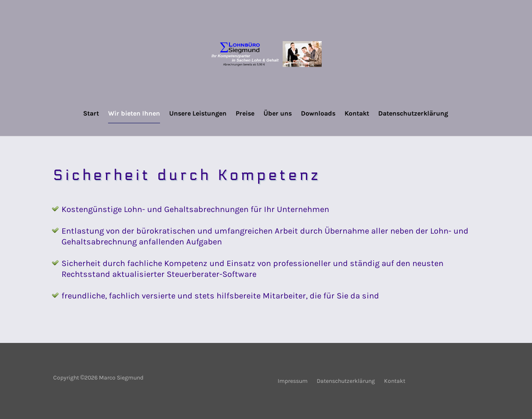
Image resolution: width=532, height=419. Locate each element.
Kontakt (357, 114)
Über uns (278, 114)
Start (91, 114)
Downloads (318, 114)
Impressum (293, 381)
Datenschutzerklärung (413, 114)
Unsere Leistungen (198, 114)
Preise (245, 114)
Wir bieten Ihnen (134, 114)
